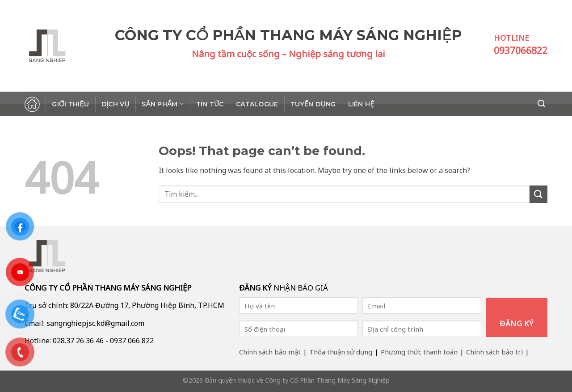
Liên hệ (361, 104)
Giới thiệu (70, 104)
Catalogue (257, 104)
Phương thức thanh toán (419, 352)
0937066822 (521, 51)
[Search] (543, 104)
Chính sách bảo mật (270, 352)
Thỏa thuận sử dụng (341, 352)
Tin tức (210, 104)
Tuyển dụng (313, 104)
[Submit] (538, 194)
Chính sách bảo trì (494, 352)
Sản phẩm (163, 104)
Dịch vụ (116, 104)
